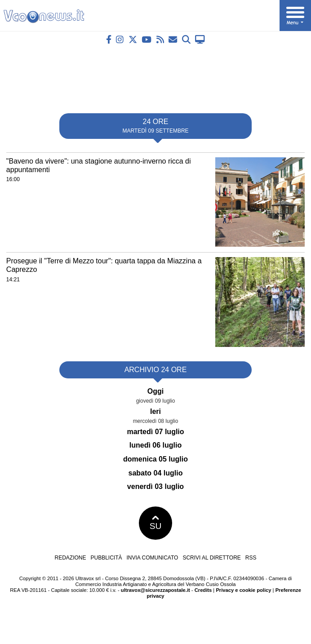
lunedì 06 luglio (155, 445)
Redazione (70, 558)
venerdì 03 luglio (155, 486)
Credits (203, 590)
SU (156, 523)
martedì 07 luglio (155, 432)
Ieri (155, 411)
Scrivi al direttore (211, 558)
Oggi (155, 391)
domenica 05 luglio (155, 459)
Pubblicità (107, 558)
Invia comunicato (153, 558)
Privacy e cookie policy (243, 590)
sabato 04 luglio (156, 473)
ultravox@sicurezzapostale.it (155, 590)
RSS (251, 558)
